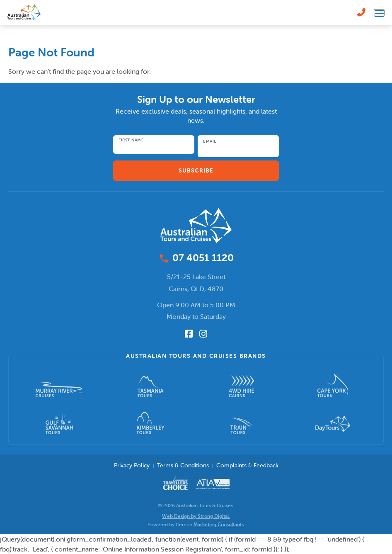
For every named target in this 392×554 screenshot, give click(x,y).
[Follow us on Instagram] (203, 334)
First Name (131, 140)
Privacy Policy (132, 465)
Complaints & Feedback (247, 465)
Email (210, 141)
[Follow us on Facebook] (189, 334)
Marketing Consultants (219, 524)
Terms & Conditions (183, 465)
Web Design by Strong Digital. (196, 516)
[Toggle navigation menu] (379, 13)
